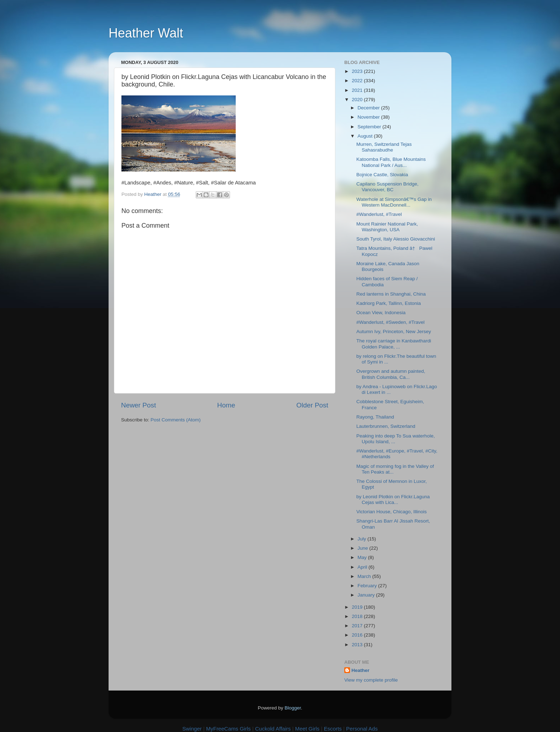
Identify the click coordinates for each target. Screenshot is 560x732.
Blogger (293, 708)
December (369, 108)
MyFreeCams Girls (228, 729)
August (366, 136)
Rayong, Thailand (375, 417)
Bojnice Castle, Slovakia (382, 175)
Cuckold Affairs (273, 729)
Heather (360, 670)
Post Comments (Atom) (176, 420)
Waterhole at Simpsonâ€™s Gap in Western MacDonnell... (394, 202)
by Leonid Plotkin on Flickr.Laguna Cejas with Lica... (393, 499)
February (368, 586)
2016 (358, 635)
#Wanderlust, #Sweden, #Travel (391, 322)
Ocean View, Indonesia (381, 313)
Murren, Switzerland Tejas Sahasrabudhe (384, 147)
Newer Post (139, 405)
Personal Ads (362, 729)
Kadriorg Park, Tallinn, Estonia (389, 303)
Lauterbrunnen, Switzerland (386, 426)
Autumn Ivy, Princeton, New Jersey (394, 332)
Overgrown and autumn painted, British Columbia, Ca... (391, 374)
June (363, 548)
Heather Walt (146, 33)
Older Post (312, 405)
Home (226, 405)
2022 (358, 81)
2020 (358, 100)
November (369, 117)
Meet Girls (307, 729)
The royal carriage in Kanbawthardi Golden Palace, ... (394, 344)
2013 (358, 645)
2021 (358, 90)
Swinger (192, 729)
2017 (358, 626)
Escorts (333, 729)
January (367, 595)
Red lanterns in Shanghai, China (391, 294)
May (363, 557)
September (370, 127)
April (363, 567)
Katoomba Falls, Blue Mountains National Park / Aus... (391, 162)
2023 (358, 71)
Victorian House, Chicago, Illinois (392, 512)
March (365, 576)
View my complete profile (371, 680)
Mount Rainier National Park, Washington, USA (387, 227)
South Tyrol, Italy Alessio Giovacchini (396, 239)
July (362, 539)
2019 (358, 607)
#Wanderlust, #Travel (379, 214)
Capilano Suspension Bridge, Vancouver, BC (387, 187)
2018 (358, 616)
